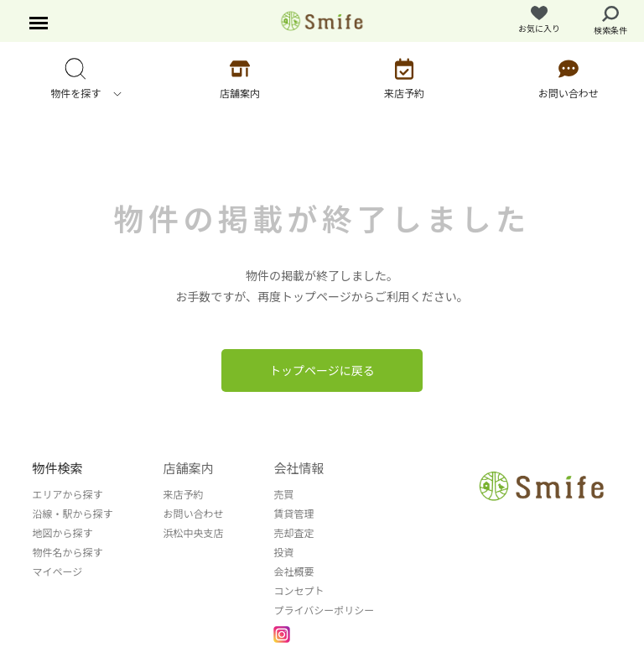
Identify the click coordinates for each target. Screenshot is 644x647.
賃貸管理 (293, 513)
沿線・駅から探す (72, 513)
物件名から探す (67, 552)
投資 (283, 552)
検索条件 (610, 21)
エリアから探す (67, 494)
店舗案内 (188, 468)
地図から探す (62, 532)
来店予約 (183, 494)
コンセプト (299, 590)
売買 (283, 494)
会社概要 (293, 571)
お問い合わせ (193, 513)
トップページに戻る (322, 370)
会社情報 (299, 468)
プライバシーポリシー (324, 610)
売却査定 (293, 532)
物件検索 (57, 468)
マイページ (57, 571)
